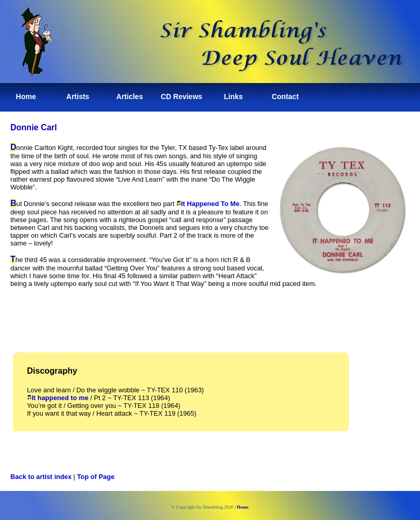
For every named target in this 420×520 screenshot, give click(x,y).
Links (234, 97)
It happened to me (58, 398)
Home (26, 97)
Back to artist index (41, 477)
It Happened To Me (208, 204)
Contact (285, 97)
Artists (78, 97)
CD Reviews (181, 97)
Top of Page (96, 477)
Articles (129, 97)
